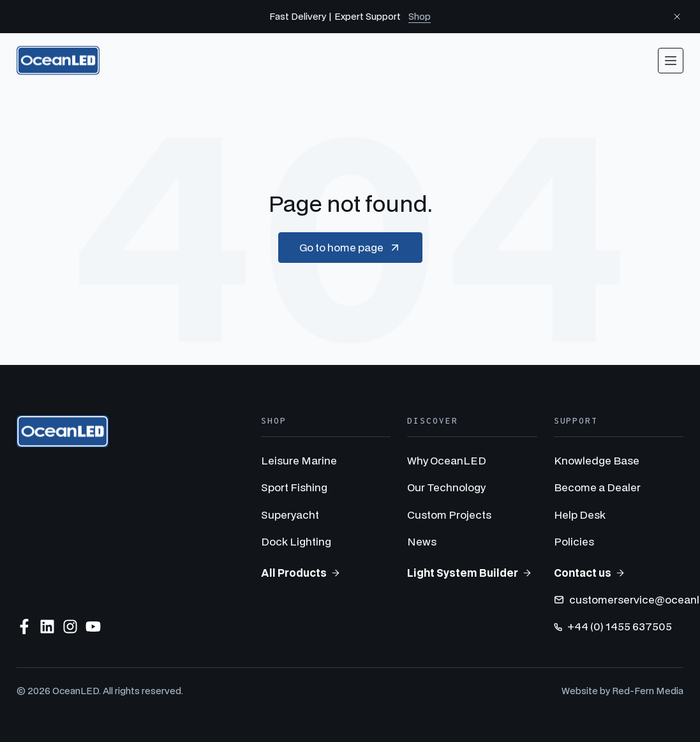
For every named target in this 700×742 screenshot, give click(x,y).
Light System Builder (470, 573)
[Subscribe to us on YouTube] (93, 627)
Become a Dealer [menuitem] (597, 487)
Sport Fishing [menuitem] (294, 487)
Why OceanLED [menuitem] (447, 460)
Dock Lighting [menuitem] (296, 541)
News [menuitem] (422, 541)
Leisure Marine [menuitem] (299, 460)
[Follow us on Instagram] (70, 627)
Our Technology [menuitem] (446, 487)
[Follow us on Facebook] (24, 627)
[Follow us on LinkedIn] (47, 627)
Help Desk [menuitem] (580, 515)
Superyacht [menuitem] (290, 515)
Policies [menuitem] (574, 541)
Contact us (590, 573)
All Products (301, 573)
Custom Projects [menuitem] (449, 515)
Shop (420, 16)
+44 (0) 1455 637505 (613, 626)
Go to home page (350, 248)
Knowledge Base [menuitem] (597, 460)
